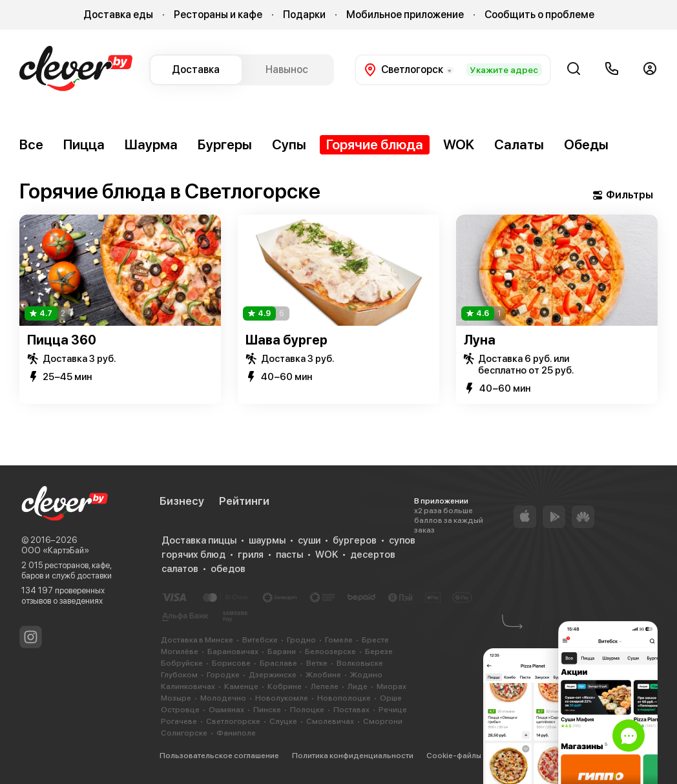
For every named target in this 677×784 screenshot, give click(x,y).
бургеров (355, 540)
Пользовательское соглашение (219, 756)
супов (402, 540)
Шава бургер (286, 340)
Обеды (586, 144)
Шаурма (151, 144)
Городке (223, 675)
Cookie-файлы (454, 756)
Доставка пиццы (199, 540)
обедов (228, 569)
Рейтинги (244, 501)
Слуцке (283, 721)
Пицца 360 (62, 340)
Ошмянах (226, 710)
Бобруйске (182, 663)
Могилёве (180, 652)
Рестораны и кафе (218, 15)
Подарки (304, 15)
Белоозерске (330, 652)
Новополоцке (344, 698)
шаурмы (267, 540)
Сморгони (383, 721)
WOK (459, 144)
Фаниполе (236, 733)
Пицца (84, 144)
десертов (373, 555)
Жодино (366, 675)
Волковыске (360, 663)
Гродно (301, 640)
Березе (379, 652)
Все (31, 144)
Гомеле (339, 640)
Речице (393, 710)
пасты (289, 555)
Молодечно (223, 698)
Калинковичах (188, 686)
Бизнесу (182, 501)
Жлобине (323, 675)
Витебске (260, 640)
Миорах (391, 686)
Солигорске (184, 733)
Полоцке (307, 710)
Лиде (358, 686)
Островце (180, 710)
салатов (180, 569)
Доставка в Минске (197, 640)
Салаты (519, 144)
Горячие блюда (375, 144)
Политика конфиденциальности (353, 756)
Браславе (278, 663)
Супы (289, 144)
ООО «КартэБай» (55, 550)
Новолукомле (282, 698)
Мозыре (176, 698)
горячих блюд (193, 555)
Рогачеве (179, 721)
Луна (480, 340)
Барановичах (233, 652)
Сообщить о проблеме (539, 15)
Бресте (375, 640)
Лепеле (325, 686)
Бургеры (225, 144)
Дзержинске (273, 675)
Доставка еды (118, 15)
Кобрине (285, 686)
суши (309, 540)
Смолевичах (330, 721)
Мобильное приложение (405, 15)
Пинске (267, 710)
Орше (391, 698)
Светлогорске (233, 721)
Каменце (241, 686)
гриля (251, 555)
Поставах (351, 710)
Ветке (317, 663)
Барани (282, 652)
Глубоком (179, 675)
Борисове (231, 663)
